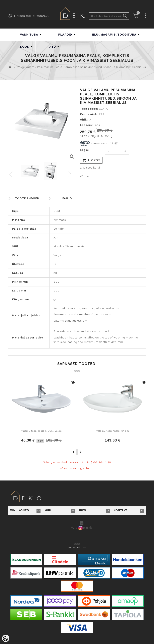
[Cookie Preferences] (6, 638)
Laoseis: (86, 125)
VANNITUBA (29, 35)
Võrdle (85, 176)
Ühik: (84, 120)
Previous (11, 175)
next (81, 452)
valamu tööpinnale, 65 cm (113, 431)
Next (71, 175)
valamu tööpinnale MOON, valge (42, 431)
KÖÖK (25, 47)
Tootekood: (89, 109)
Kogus (84, 150)
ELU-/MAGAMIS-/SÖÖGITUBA (114, 35)
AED (53, 47)
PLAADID (65, 35)
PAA (102, 114)
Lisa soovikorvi (90, 168)
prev (73, 452)
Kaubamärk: (89, 114)
